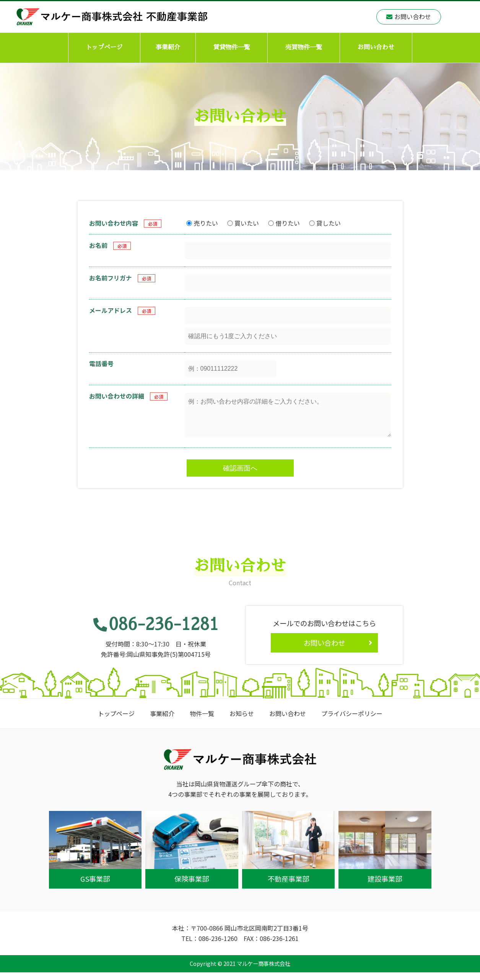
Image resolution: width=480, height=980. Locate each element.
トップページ (104, 47)
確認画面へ (240, 476)
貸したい (325, 223)
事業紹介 (168, 47)
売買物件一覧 (304, 47)
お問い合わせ (376, 47)
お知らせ (242, 721)
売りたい (202, 223)
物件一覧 (202, 721)
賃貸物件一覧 (231, 47)
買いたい (243, 223)
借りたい (284, 223)
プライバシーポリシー (352, 721)
